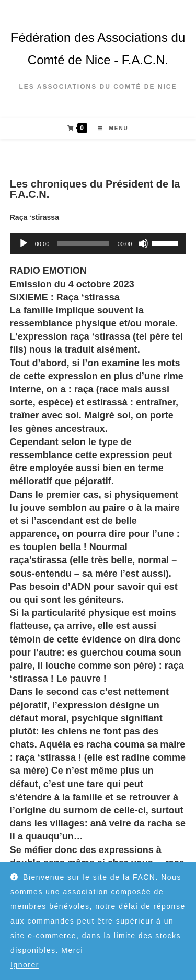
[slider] (83, 243)
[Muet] (143, 243)
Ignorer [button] (25, 965)
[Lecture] (24, 243)
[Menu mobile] (109, 128)
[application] (98, 243)
